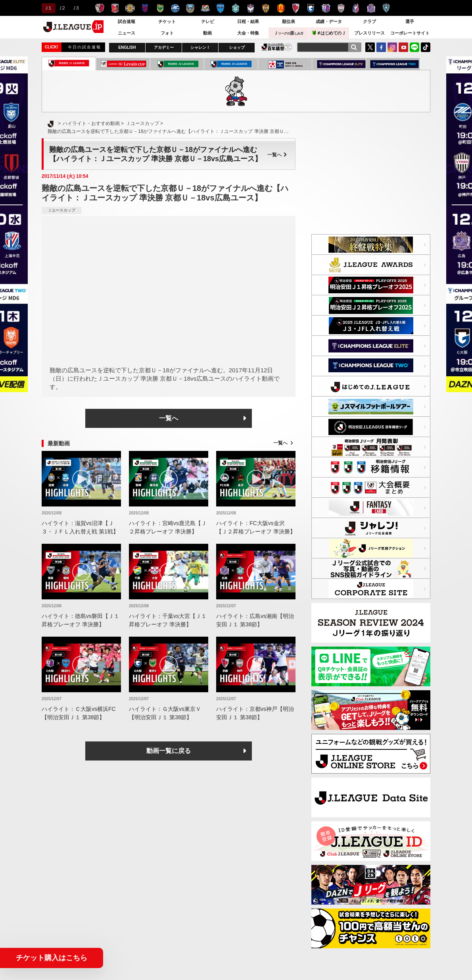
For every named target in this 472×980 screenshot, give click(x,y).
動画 (207, 33)
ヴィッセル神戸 (341, 8)
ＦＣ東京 (145, 8)
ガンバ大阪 (311, 8)
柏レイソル (130, 8)
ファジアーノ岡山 (356, 8)
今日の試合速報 (84, 47)
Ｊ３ (75, 8)
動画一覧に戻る (169, 751)
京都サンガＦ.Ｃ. (296, 8)
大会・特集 (248, 33)
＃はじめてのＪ (329, 33)
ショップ (237, 47)
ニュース (127, 33)
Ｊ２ (61, 8)
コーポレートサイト (410, 33)
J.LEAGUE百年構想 (277, 47)
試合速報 (127, 21)
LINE (414, 47)
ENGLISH (127, 47)
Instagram (392, 47)
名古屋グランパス (281, 8)
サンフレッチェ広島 (371, 8)
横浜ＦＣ (220, 8)
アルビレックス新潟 (250, 8)
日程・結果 (248, 21)
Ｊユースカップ (61, 210)
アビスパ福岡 (386, 8)
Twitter (370, 47)
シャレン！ (200, 47)
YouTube (403, 47)
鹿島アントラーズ (100, 8)
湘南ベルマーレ (235, 8)
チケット (167, 21)
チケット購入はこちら (52, 958)
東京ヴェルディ (160, 8)
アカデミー (164, 47)
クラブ (369, 21)
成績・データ (329, 21)
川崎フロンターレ (190, 8)
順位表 (289, 21)
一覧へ (277, 155)
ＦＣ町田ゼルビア (175, 8)
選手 (410, 21)
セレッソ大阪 (326, 8)
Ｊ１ (47, 8)
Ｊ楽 (288, 33)
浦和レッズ (115, 8)
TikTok (426, 47)
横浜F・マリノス (205, 8)
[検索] (354, 47)
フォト (167, 33)
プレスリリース (369, 33)
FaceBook (381, 47)
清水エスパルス (266, 8)
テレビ (208, 21)
